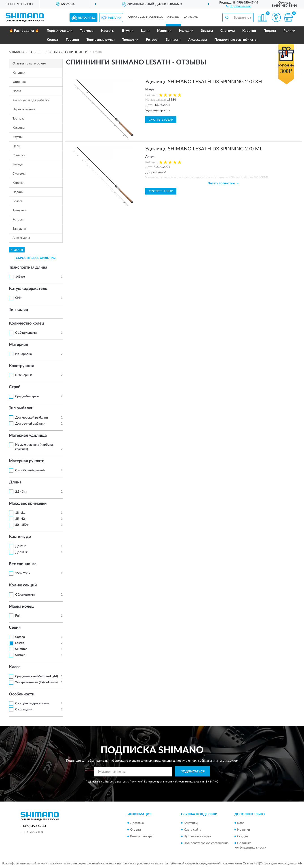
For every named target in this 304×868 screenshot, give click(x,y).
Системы (228, 31)
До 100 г (21, 552)
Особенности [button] (22, 694)
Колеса (52, 40)
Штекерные (24, 375)
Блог (241, 823)
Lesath (20, 643)
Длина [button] (15, 482)
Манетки (164, 31)
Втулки (128, 31)
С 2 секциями (25, 595)
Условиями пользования (190, 782)
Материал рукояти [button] (27, 461)
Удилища (19, 82)
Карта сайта (192, 830)
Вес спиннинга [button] (23, 564)
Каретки (249, 31)
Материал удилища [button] (28, 436)
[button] (239, 6)
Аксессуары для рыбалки (31, 100)
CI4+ (18, 298)
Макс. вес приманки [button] (28, 504)
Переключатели (60, 31)
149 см (20, 277)
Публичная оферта (197, 836)
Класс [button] (15, 667)
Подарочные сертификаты (236, 40)
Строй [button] (15, 387)
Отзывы (173, 17)
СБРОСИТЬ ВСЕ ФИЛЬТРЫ (36, 258)
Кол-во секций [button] (23, 585)
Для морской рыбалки (32, 418)
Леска (17, 91)
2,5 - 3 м (21, 492)
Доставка (137, 823)
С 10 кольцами (26, 333)
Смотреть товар (161, 120)
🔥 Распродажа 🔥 (24, 31)
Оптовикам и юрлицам (146, 17)
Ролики (289, 31)
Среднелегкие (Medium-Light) (37, 676)
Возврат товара (141, 836)
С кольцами (24, 710)
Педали (270, 31)
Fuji (18, 616)
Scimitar (21, 649)
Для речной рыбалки (30, 424)
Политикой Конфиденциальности (151, 782)
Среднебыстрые (27, 396)
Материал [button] (19, 345)
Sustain (20, 655)
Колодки (186, 31)
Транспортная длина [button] (28, 267)
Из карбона (23, 354)
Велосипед (87, 18)
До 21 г (20, 546)
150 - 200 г (23, 573)
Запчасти (173, 40)
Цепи (145, 31)
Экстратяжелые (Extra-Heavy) (36, 682)
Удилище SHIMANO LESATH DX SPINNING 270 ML (204, 149)
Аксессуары (197, 40)
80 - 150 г (22, 525)
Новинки (244, 830)
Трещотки (130, 40)
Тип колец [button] (19, 310)
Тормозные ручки (101, 40)
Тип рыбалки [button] (21, 408)
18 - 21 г (21, 513)
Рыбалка (114, 18)
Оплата (135, 830)
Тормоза (87, 31)
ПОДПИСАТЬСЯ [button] (193, 772)
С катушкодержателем (32, 703)
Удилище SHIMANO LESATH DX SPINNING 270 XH (204, 82)
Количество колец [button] (26, 323)
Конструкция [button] (21, 366)
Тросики (72, 40)
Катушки (19, 73)
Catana (20, 637)
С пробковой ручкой (30, 470)
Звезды (207, 31)
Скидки (243, 836)
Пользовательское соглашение (206, 843)
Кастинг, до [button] (20, 537)
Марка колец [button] (21, 607)
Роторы (152, 40)
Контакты (191, 17)
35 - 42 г (21, 519)
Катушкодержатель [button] (28, 289)
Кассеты (108, 31)
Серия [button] (15, 628)
